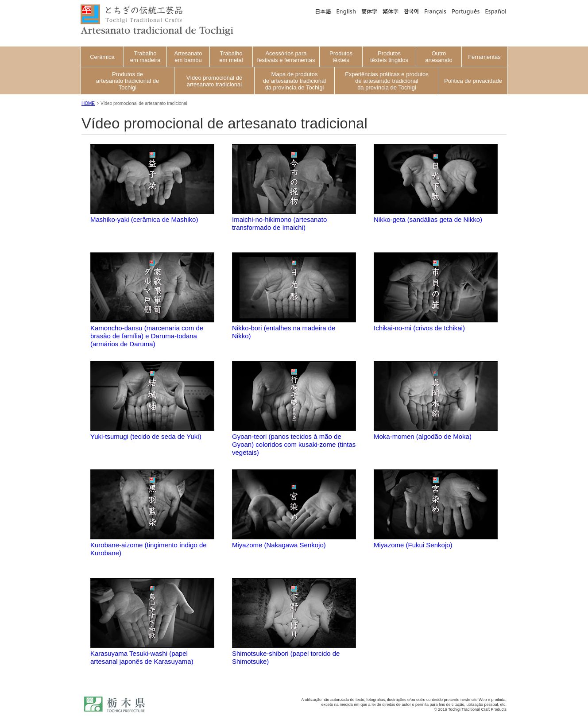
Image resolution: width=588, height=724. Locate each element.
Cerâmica (102, 57)
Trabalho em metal (231, 57)
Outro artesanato (439, 57)
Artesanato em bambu (188, 57)
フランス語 (435, 11)
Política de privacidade (473, 81)
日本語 (323, 11)
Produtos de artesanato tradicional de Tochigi (128, 81)
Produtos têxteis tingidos (389, 57)
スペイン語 (495, 11)
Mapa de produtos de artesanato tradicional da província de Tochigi (294, 81)
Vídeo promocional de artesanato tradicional (214, 81)
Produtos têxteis (341, 57)
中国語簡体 (369, 11)
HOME (88, 103)
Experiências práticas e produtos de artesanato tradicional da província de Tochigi (387, 81)
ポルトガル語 (466, 11)
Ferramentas (484, 57)
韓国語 (411, 11)
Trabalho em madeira (145, 57)
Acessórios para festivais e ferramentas (286, 57)
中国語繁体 (391, 11)
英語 (346, 11)
